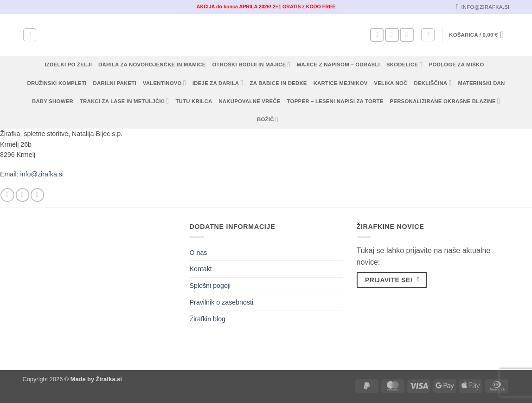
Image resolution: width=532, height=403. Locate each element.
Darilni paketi (115, 83)
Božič (268, 120)
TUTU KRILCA (194, 101)
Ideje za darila (218, 83)
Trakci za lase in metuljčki (125, 101)
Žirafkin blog (208, 319)
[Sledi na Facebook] (377, 35)
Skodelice (404, 65)
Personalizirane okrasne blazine (445, 101)
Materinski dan (482, 83)
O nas (199, 253)
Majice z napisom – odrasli (338, 65)
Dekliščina (433, 83)
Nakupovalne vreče (249, 101)
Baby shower (53, 101)
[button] (428, 35)
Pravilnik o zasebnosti (222, 302)
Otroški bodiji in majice (251, 65)
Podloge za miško (457, 65)
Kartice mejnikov (341, 83)
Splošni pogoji (210, 286)
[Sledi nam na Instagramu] (392, 35)
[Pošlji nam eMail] (407, 35)
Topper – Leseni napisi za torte (335, 101)
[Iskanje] (30, 35)
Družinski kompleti (57, 83)
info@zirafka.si (42, 174)
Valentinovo (164, 83)
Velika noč (391, 83)
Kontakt (201, 269)
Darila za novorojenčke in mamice (152, 65)
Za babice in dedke (279, 83)
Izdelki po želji (68, 65)
